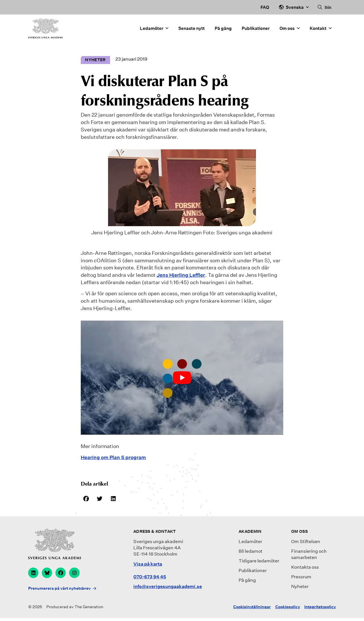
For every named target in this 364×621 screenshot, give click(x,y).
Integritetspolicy (320, 610)
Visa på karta (148, 565)
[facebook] (63, 574)
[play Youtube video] (182, 377)
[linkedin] (34, 574)
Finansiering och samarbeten (309, 555)
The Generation (89, 610)
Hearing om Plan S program (115, 457)
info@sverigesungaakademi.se (168, 587)
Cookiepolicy (288, 610)
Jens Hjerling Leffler (182, 275)
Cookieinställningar (252, 610)
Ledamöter (154, 31)
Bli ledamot (251, 552)
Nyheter (300, 587)
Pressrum (301, 578)
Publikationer (256, 30)
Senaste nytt (192, 30)
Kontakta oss (305, 568)
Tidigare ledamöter (259, 562)
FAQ (265, 7)
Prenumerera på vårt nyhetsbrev (59, 591)
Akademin (250, 532)
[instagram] (77, 574)
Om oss (290, 31)
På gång (223, 30)
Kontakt (321, 31)
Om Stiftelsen (306, 542)
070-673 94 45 (150, 578)
